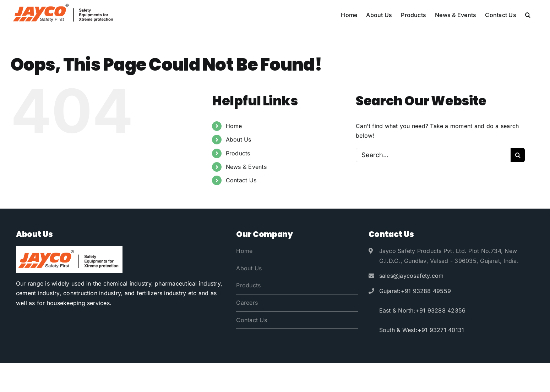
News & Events (246, 167)
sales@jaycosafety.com (412, 276)
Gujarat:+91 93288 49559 (415, 291)
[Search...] (433, 155)
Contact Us (241, 180)
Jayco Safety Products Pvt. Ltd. (86, 377)
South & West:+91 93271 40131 (422, 330)
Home (234, 126)
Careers (247, 303)
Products (238, 153)
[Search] (518, 155)
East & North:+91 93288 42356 (423, 310)
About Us (239, 139)
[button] (528, 15)
